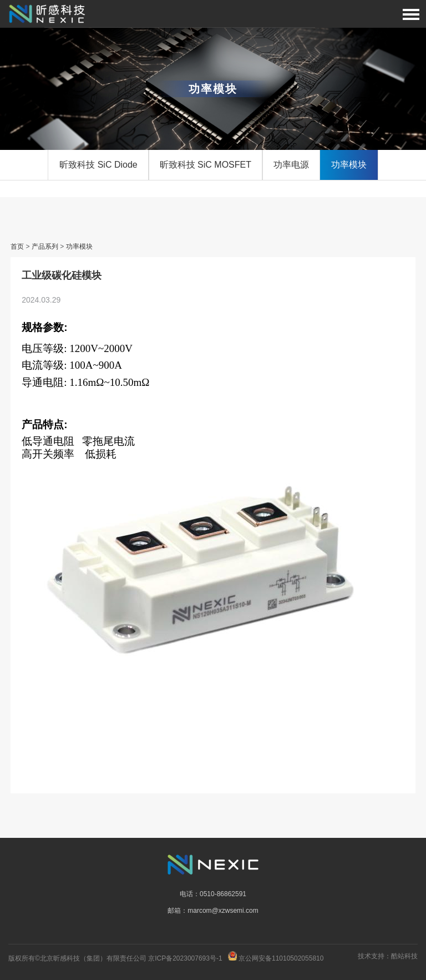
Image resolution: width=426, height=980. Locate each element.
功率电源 (291, 165)
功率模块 (349, 165)
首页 (17, 247)
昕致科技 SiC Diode (98, 165)
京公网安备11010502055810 (281, 958)
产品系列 (45, 247)
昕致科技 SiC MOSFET (206, 165)
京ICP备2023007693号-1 (185, 958)
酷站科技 (404, 956)
